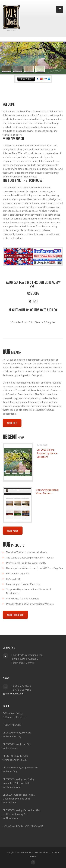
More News (13, 530)
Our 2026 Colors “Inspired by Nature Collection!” (47, 453)
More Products (15, 615)
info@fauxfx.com (14, 694)
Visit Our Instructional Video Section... (47, 492)
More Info (12, 423)
